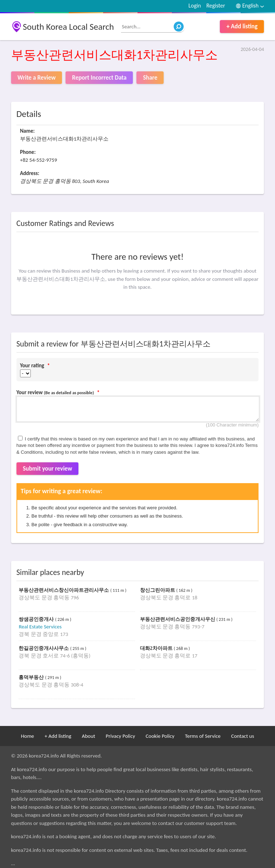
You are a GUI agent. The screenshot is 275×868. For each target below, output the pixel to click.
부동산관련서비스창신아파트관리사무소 (64, 590)
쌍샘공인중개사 (37, 619)
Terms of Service (203, 736)
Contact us (242, 736)
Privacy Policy (120, 736)
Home (27, 736)
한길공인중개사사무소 (44, 648)
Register (216, 6)
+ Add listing (242, 26)
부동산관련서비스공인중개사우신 (178, 619)
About (88, 736)
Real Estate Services (40, 627)
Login (195, 6)
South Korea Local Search (69, 27)
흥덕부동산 (32, 677)
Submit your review (48, 469)
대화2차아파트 (157, 648)
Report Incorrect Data (99, 78)
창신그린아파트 (158, 590)
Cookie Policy (160, 736)
